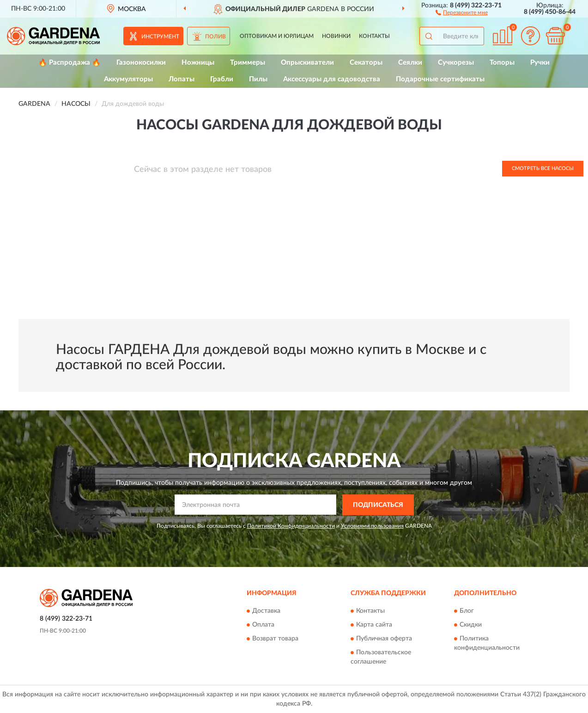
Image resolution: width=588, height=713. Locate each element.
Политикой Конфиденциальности (291, 526)
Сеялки (410, 63)
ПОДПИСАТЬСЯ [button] (378, 505)
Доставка (266, 611)
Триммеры (248, 63)
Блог (467, 611)
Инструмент (160, 37)
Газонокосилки (141, 63)
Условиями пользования (372, 526)
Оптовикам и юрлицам (277, 36)
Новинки (336, 36)
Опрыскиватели (307, 63)
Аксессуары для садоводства (332, 79)
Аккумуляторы (128, 79)
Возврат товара (275, 639)
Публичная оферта (384, 639)
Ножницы (198, 63)
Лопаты (182, 79)
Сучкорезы (456, 63)
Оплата (263, 625)
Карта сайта (374, 625)
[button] (462, 12)
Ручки (540, 63)
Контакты (374, 36)
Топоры (502, 63)
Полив (215, 37)
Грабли (222, 79)
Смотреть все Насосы (543, 168)
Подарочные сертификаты (440, 79)
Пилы (258, 79)
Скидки (471, 625)
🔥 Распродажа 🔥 (70, 63)
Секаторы (366, 63)
